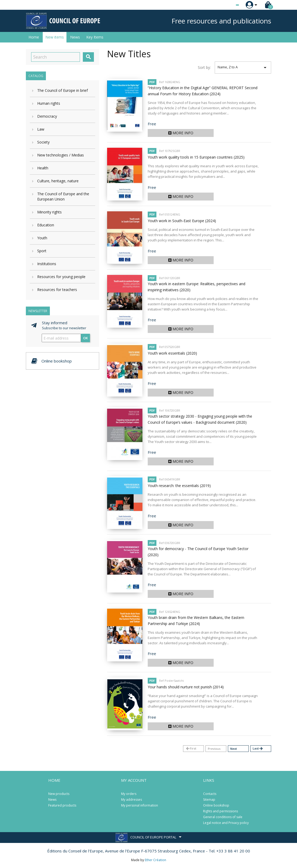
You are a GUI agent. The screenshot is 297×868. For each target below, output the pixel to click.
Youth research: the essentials (179, 486)
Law (41, 129)
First (191, 749)
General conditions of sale (223, 817)
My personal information (140, 805)
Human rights (49, 103)
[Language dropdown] (227, 5)
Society (43, 142)
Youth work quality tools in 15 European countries (196, 157)
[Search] (56, 57)
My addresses (131, 800)
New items (55, 37)
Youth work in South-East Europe (182, 221)
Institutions (47, 264)
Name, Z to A (243, 68)
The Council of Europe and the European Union (63, 196)
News (75, 37)
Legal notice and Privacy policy (226, 823)
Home (34, 37)
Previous (214, 749)
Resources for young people (61, 277)
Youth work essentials (172, 353)
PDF (152, 82)
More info (181, 133)
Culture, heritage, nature (58, 181)
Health (43, 168)
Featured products (62, 805)
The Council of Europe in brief (63, 90)
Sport (42, 251)
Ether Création (155, 860)
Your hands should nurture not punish (186, 687)
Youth (42, 238)
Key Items (95, 37)
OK (85, 338)
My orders (129, 794)
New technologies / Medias (61, 155)
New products (59, 794)
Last (258, 749)
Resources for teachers (57, 290)
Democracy (47, 116)
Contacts (210, 794)
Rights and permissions (221, 811)
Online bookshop (216, 805)
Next (234, 749)
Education (46, 225)
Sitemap (209, 800)
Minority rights (49, 212)
